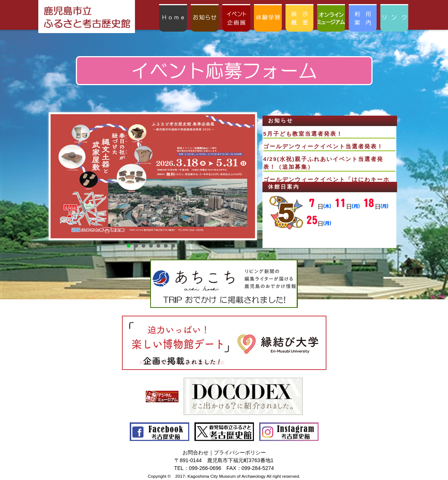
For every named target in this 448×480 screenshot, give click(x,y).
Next (244, 176)
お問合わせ (196, 452)
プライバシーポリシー (240, 452)
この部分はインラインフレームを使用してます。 (329, 154)
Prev (58, 176)
